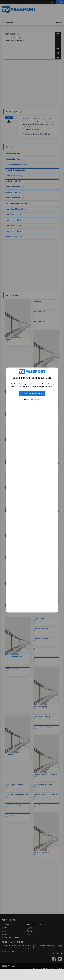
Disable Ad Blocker (32, 393)
